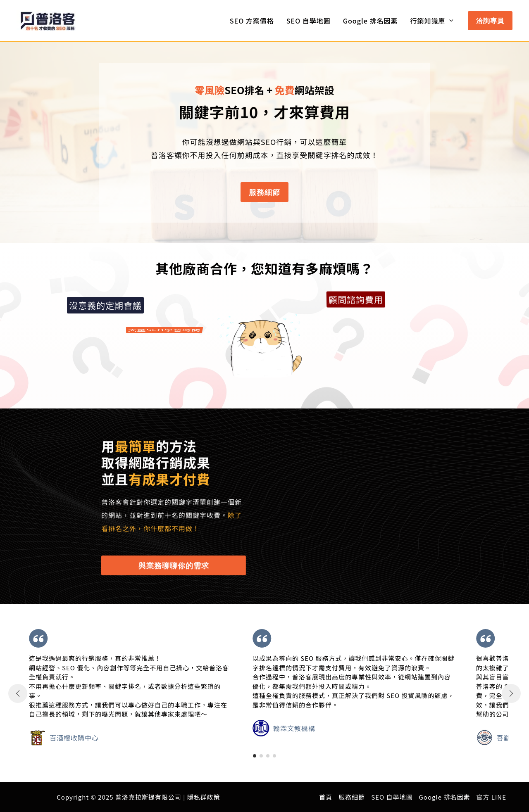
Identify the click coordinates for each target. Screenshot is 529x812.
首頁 (326, 797)
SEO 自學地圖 (309, 21)
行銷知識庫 (432, 21)
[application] (449, 21)
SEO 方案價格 (252, 21)
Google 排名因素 (371, 21)
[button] (490, 21)
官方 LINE (491, 797)
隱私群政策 (204, 797)
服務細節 (352, 797)
